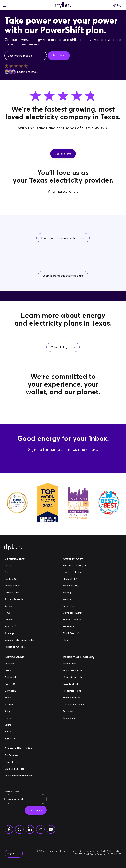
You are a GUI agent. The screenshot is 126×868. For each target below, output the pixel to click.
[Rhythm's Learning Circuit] (77, 566)
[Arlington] (12, 711)
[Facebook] (9, 829)
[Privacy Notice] (20, 586)
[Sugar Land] (12, 739)
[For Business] (18, 755)
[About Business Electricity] (18, 776)
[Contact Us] (20, 579)
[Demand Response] (73, 705)
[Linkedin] (30, 829)
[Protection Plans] (73, 691)
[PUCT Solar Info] (77, 633)
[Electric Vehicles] (73, 698)
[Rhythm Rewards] (20, 599)
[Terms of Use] (20, 593)
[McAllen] (12, 705)
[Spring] (12, 725)
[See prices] (59, 56)
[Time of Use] (73, 664)
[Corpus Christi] (12, 684)
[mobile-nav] (5, 5)
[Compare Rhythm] (77, 613)
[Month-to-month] (73, 677)
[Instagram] (40, 829)
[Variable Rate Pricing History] (20, 640)
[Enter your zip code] (26, 56)
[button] (63, 154)
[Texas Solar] (73, 718)
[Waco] (12, 698)
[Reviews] (20, 606)
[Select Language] (13, 854)
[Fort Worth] (12, 677)
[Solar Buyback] (73, 684)
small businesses (25, 44)
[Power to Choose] (77, 572)
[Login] (118, 5)
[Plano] (12, 718)
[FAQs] (20, 613)
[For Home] (77, 627)
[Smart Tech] (77, 606)
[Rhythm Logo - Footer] (13, 547)
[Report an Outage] (20, 647)
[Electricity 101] (77, 579)
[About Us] (20, 566)
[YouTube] (51, 829)
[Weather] (77, 599)
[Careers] (20, 620)
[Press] (20, 572)
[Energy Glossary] (77, 620)
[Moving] (77, 593)
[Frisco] (12, 732)
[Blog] (77, 640)
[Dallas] (12, 671)
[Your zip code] (26, 799)
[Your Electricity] (77, 586)
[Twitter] (19, 829)
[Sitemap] (20, 633)
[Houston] (12, 664)
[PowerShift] (20, 627)
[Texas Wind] (73, 711)
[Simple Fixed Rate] (73, 671)
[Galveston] (12, 691)
